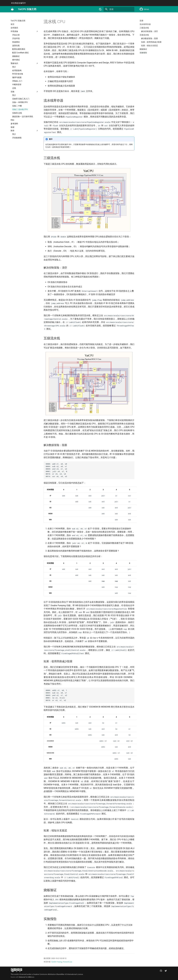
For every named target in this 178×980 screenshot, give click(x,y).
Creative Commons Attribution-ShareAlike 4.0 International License (58, 974)
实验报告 (143, 53)
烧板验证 (143, 49)
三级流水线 (144, 28)
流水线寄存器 (145, 24)
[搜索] (119, 9)
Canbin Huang (57, 962)
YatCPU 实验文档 (18, 21)
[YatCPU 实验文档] (12, 9)
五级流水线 (144, 35)
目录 (141, 21)
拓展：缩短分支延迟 (150, 46)
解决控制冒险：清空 (150, 31)
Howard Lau (67, 962)
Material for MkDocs (27, 977)
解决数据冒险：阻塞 (150, 38)
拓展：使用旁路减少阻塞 (151, 42)
